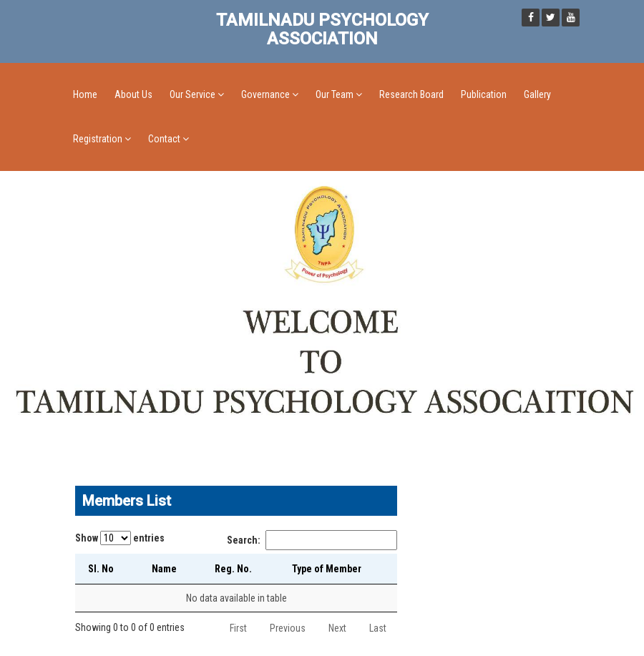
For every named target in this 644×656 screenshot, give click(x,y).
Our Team (339, 94)
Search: (312, 540)
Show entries (120, 538)
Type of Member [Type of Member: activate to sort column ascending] (327, 569)
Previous (288, 628)
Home (85, 94)
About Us (133, 94)
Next (337, 628)
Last (378, 628)
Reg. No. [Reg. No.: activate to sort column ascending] (233, 569)
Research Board (411, 94)
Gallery (537, 94)
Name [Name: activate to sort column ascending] (164, 569)
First (238, 628)
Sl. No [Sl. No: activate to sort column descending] (101, 569)
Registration (102, 139)
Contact (169, 139)
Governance (270, 94)
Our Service (197, 94)
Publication (484, 94)
